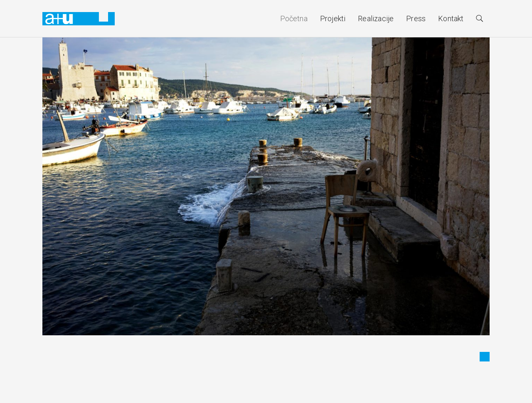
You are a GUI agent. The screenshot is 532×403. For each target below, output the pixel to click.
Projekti (333, 18)
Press (416, 18)
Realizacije (376, 18)
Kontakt (451, 18)
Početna (294, 18)
